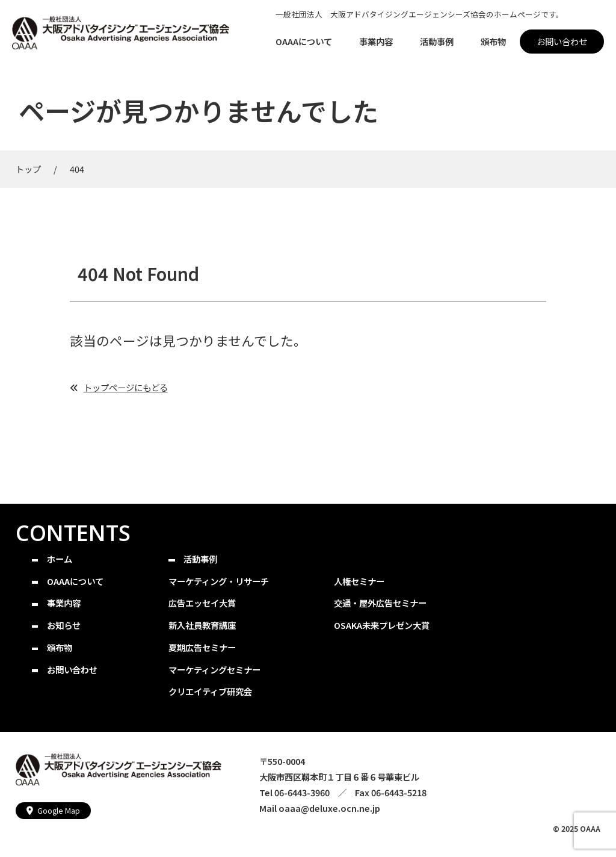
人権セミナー (359, 581)
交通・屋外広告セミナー (380, 603)
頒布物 (60, 647)
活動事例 (200, 559)
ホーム (60, 559)
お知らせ (64, 625)
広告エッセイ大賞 (202, 603)
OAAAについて (75, 581)
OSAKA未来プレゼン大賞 (382, 625)
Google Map (59, 810)
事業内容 (64, 603)
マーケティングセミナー (214, 670)
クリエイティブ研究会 (210, 691)
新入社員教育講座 (202, 625)
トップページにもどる (126, 387)
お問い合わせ (72, 670)
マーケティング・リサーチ (219, 581)
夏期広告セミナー (202, 647)
